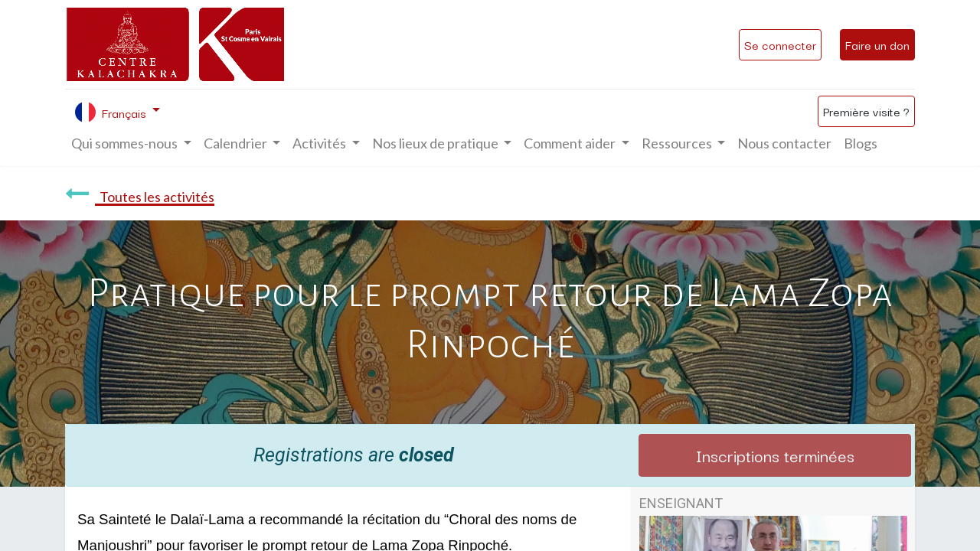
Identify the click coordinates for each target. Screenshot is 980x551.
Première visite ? (866, 111)
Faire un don (877, 44)
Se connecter (780, 44)
